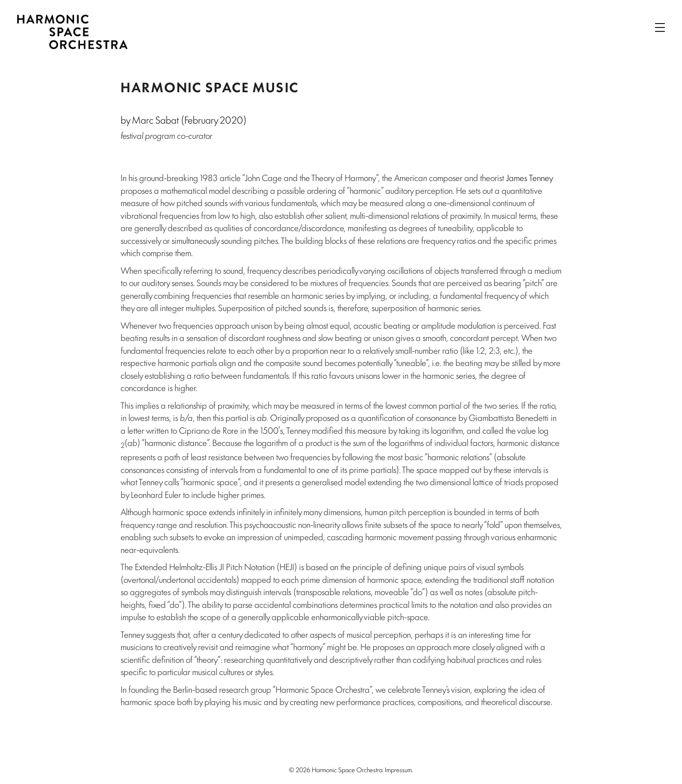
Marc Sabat (155, 119)
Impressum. (399, 769)
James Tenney (529, 177)
